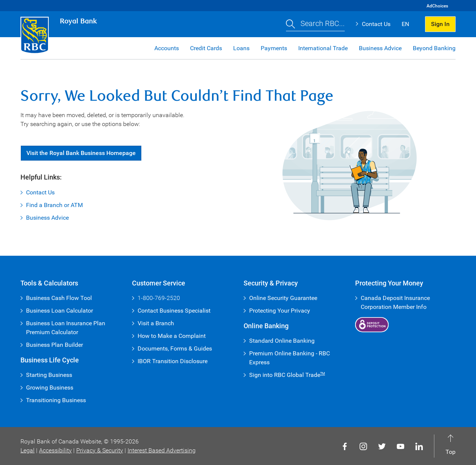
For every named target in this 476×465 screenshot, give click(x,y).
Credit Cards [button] (206, 48)
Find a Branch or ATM (54, 205)
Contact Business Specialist (174, 311)
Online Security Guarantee (283, 298)
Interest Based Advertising (162, 450)
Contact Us (376, 24)
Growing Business (50, 387)
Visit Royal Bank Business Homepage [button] (81, 153)
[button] (315, 24)
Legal (28, 450)
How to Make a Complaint (172, 336)
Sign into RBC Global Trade (287, 375)
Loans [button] (241, 48)
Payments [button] (274, 48)
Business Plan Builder (54, 345)
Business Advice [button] (380, 48)
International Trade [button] (323, 48)
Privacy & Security (100, 450)
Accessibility (55, 450)
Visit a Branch (156, 323)
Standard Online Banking (282, 341)
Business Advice (47, 218)
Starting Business (49, 375)
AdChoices (437, 6)
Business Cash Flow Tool (59, 298)
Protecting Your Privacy (280, 311)
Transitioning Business (56, 400)
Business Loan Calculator (59, 311)
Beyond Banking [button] (434, 48)
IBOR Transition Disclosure (173, 361)
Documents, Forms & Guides (175, 348)
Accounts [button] (167, 48)
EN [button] (405, 24)
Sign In (440, 24)
